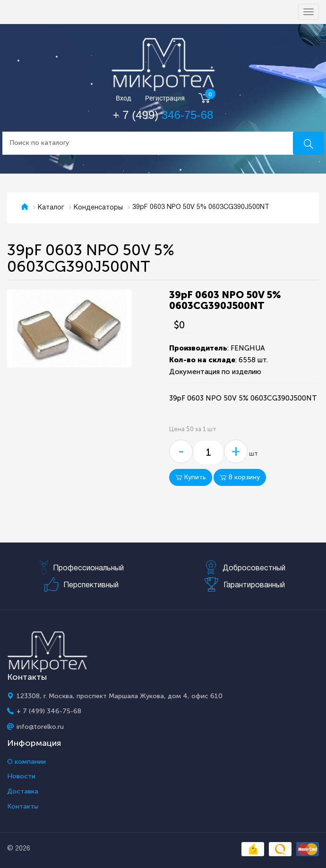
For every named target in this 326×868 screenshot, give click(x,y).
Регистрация (165, 98)
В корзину (240, 477)
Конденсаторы (98, 208)
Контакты (23, 807)
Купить (191, 477)
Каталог (51, 208)
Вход (124, 98)
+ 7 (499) (163, 115)
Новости (21, 776)
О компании (26, 762)
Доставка (23, 792)
